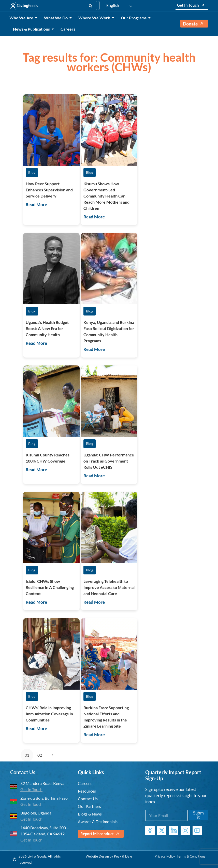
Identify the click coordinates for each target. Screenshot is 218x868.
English (113, 5)
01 (27, 755)
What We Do (57, 18)
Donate (194, 24)
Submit (198, 815)
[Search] (91, 5)
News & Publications (32, 29)
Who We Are (22, 18)
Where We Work (95, 18)
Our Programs (135, 18)
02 (40, 755)
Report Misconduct (101, 834)
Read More (36, 205)
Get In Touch (192, 5)
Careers (68, 29)
